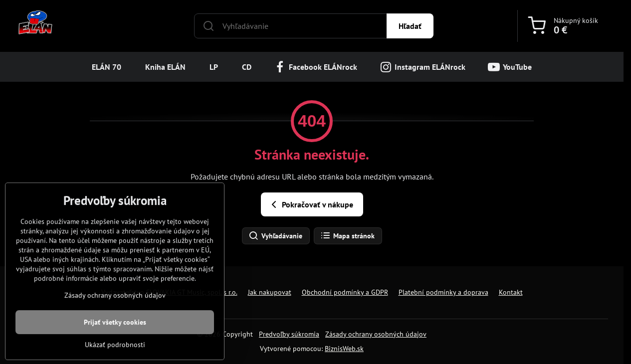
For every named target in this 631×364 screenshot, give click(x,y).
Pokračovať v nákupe (311, 204)
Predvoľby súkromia (289, 334)
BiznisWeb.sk (344, 349)
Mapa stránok (347, 236)
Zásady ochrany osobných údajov (376, 334)
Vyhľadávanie (275, 236)
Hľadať (410, 26)
